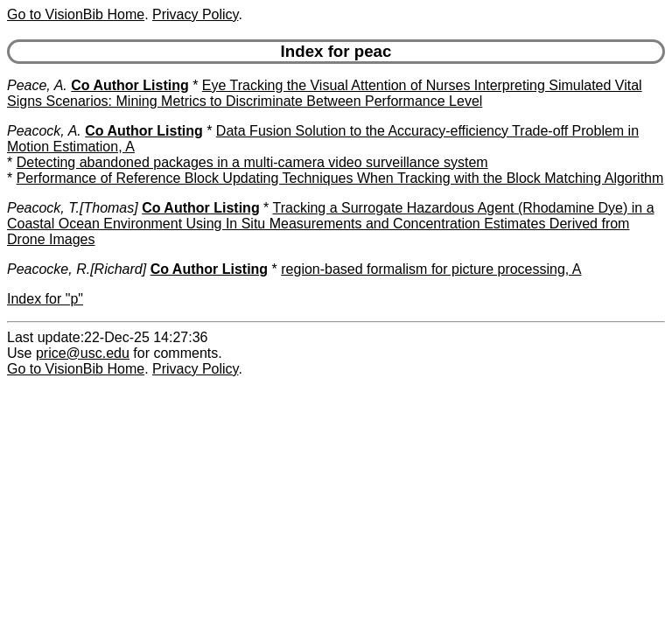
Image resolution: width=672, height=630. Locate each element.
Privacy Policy (195, 14)
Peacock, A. (44, 131)
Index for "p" (45, 299)
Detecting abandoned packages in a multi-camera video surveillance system (252, 162)
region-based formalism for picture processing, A (431, 269)
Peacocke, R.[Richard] (77, 269)
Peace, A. (37, 85)
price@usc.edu (83, 353)
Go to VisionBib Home (76, 14)
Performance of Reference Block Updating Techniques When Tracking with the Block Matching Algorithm (340, 178)
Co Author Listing (130, 85)
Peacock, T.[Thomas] (73, 208)
